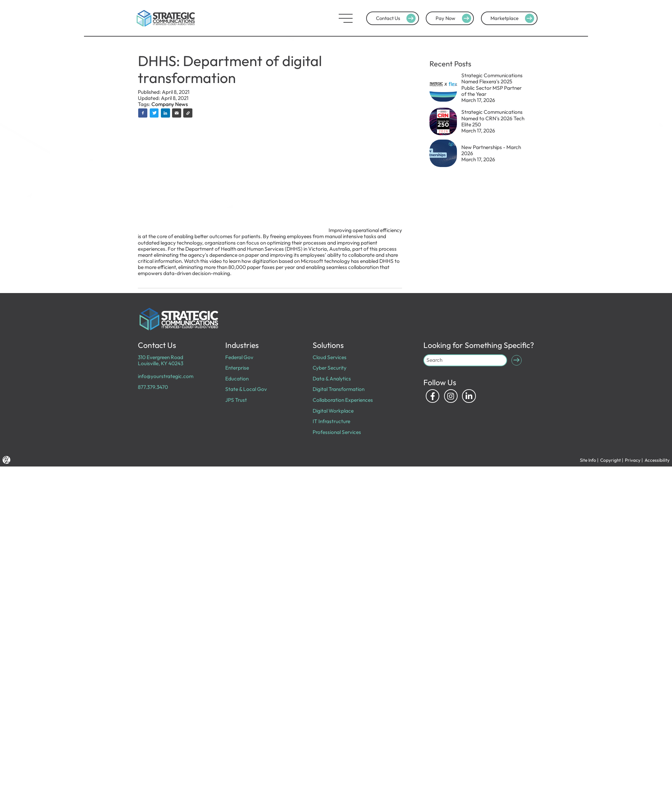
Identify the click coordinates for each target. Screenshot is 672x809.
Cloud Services (330, 357)
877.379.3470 (153, 387)
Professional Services (337, 432)
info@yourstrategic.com (166, 376)
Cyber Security (330, 368)
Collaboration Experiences (343, 400)
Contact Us (397, 18)
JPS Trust (236, 400)
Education (237, 379)
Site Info (588, 460)
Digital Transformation (339, 389)
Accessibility (657, 460)
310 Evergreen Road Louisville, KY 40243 (161, 360)
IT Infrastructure (331, 421)
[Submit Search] (517, 360)
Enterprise (237, 368)
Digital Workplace (333, 411)
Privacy (633, 460)
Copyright (611, 460)
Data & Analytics (332, 379)
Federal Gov (239, 357)
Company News (170, 104)
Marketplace (513, 18)
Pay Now (454, 18)
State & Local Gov (246, 389)
